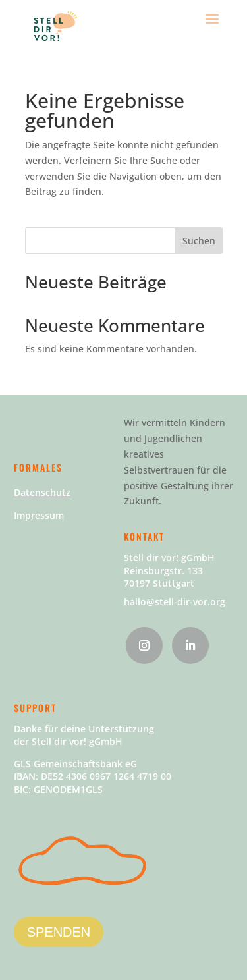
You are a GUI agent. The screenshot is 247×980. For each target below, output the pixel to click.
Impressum (39, 515)
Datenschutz (42, 492)
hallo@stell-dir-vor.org (175, 602)
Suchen (199, 241)
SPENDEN (59, 932)
